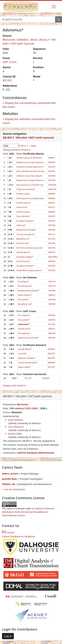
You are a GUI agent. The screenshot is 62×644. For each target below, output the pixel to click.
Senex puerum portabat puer (30, 198)
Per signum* (24, 315)
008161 (52, 329)
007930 (52, 221)
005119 (52, 286)
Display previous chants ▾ (17, 150)
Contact (8, 532)
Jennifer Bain (10, 479)
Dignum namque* (27, 358)
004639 (52, 162)
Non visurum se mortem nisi (30, 185)
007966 (52, 291)
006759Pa (53, 257)
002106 (52, 248)
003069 (46, 378)
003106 (52, 270)
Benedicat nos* (25, 304)
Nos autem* (24, 320)
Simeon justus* (24, 203)
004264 (52, 315)
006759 (52, 252)
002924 (51, 349)
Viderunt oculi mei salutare (29, 176)
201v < (24, 146)
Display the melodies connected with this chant (29, 121)
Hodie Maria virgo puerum (29, 270)
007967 (52, 304)
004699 (51, 363)
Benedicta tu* (23, 239)
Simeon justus (23, 194)
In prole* (22, 354)
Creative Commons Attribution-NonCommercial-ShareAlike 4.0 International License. (28, 512)
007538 (52, 180)
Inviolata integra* (25, 257)
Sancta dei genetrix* (28, 363)
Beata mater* (25, 367)
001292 (7, 80)
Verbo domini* (25, 295)
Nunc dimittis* (23, 216)
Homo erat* (22, 207)
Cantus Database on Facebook (18, 536)
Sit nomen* (23, 300)
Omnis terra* (24, 329)
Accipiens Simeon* (25, 221)
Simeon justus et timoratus (29, 158)
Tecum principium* (26, 234)
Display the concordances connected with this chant (29, 105)
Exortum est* (23, 243)
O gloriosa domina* (26, 189)
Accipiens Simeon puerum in (30, 167)
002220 (51, 358)
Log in (8, 636)
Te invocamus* (25, 286)
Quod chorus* (23, 261)
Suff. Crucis (10, 62)
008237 (52, 295)
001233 (52, 167)
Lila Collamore (16, 427)
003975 (52, 171)
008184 (52, 230)
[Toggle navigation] (54, 7)
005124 (52, 282)
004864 (52, 198)
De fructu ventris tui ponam (30, 248)
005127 (52, 234)
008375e (52, 189)
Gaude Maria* (23, 252)
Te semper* (23, 282)
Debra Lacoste (10, 474)
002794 (52, 243)
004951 (52, 158)
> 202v (33, 146)
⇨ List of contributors (14, 489)
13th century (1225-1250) (23, 408)
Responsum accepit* (26, 230)
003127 (52, 207)
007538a (52, 185)
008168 (52, 333)
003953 (52, 320)
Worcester (23, 404)
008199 (52, 300)
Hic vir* (28, 378)
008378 (52, 261)
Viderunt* (21, 225)
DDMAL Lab (9, 484)
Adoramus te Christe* (29, 338)
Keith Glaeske (15, 420)
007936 (52, 338)
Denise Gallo (15, 434)
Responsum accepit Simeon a (30, 162)
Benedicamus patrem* (29, 291)
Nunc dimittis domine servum (31, 171)
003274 (51, 354)
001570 (51, 367)
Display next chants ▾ (14, 385)
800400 (52, 194)
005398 (52, 176)
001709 (52, 239)
